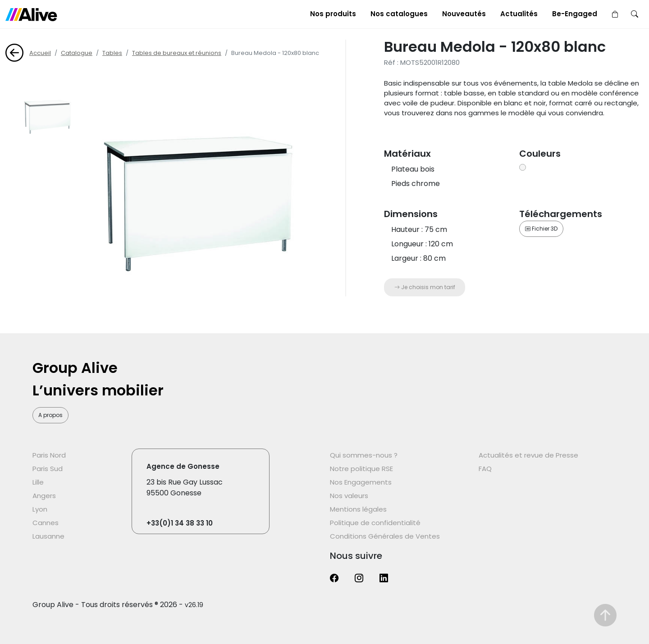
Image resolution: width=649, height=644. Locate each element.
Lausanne (48, 536)
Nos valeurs (349, 496)
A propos (50, 415)
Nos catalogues (399, 14)
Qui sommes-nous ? (364, 455)
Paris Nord (49, 455)
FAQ (485, 469)
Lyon (40, 509)
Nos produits (333, 14)
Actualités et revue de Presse (528, 455)
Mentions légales (358, 509)
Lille (38, 482)
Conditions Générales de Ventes (385, 536)
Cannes (46, 523)
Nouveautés (464, 14)
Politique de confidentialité (375, 523)
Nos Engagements (361, 482)
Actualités (519, 14)
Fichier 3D (541, 229)
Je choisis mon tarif (425, 287)
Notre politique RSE (361, 469)
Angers (44, 496)
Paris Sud (48, 469)
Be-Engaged (575, 14)
